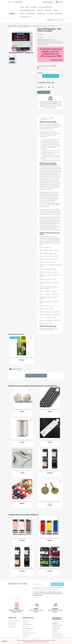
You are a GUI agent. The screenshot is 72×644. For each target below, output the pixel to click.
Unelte (22, 14)
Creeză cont (12, 625)
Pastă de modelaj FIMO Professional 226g (50, 471)
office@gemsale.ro (58, 638)
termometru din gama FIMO (52, 185)
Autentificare (12, 623)
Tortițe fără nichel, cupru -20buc (22, 471)
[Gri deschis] (38, 68)
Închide (5, 641)
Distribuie (45, 87)
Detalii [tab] (51, 118)
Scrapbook (41, 14)
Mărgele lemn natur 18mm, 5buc (22, 409)
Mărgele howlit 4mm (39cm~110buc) (22, 501)
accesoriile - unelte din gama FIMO (51, 170)
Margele (34, 7)
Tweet (49, 87)
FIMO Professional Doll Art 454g (22, 538)
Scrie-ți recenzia (44, 92)
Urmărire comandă (13, 621)
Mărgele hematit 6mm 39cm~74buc (50, 409)
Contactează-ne (27, 635)
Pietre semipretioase (27, 10)
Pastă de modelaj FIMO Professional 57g (50, 569)
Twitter (14, 598)
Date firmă (26, 627)
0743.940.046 (18, 2)
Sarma (56, 10)
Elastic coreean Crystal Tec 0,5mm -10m (22, 440)
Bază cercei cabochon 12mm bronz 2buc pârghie (50, 502)
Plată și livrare (26, 621)
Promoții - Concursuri (29, 633)
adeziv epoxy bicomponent (47, 203)
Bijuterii (50, 14)
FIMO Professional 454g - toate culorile (50, 538)
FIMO (27, 7)
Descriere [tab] (44, 118)
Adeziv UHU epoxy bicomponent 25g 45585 (22, 358)
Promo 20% (59, 14)
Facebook (10, 598)
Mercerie (48, 10)
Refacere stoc (25, 17)
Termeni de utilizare (28, 629)
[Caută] (55, 20)
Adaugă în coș (51, 76)
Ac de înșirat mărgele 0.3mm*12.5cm (50, 440)
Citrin (22, 7)
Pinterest (53, 87)
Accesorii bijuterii (45, 7)
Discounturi (26, 631)
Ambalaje (40, 10)
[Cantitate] (39, 76)
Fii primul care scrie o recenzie (36, 376)
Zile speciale (31, 14)
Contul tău (12, 618)
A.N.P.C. (25, 637)
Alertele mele (12, 627)
